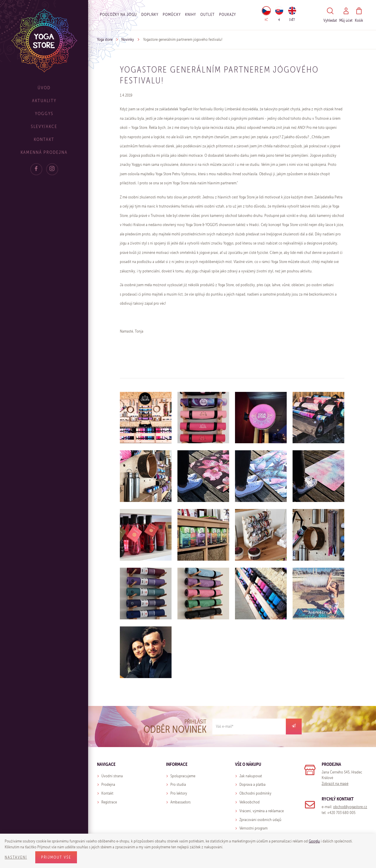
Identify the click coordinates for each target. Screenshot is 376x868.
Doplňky (150, 15)
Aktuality (44, 101)
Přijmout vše (56, 857)
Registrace (109, 802)
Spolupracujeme (183, 776)
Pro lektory (179, 793)
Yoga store (105, 39)
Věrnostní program (254, 828)
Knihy (190, 15)
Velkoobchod (250, 802)
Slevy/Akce (44, 126)
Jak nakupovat (251, 776)
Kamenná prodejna (44, 152)
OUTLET (208, 15)
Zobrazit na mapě (335, 784)
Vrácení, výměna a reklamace (262, 811)
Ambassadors (181, 802)
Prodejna (108, 784)
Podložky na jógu (118, 15)
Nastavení (16, 857)
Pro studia (178, 784)
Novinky (128, 39)
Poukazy (228, 15)
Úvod (44, 88)
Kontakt (44, 139)
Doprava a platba (252, 784)
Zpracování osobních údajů (260, 820)
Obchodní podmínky (255, 793)
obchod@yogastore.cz (350, 807)
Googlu (314, 841)
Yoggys (44, 113)
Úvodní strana (112, 776)
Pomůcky (172, 15)
